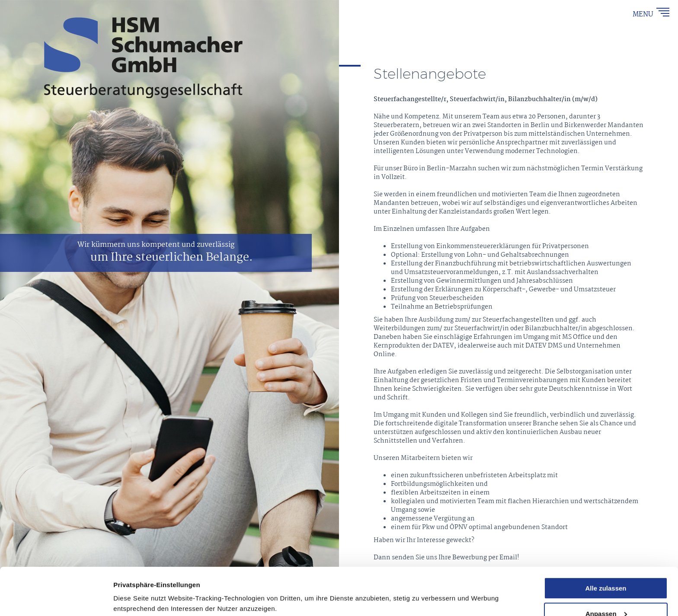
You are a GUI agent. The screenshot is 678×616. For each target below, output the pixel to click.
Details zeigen (135, 588)
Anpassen (606, 569)
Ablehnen (606, 595)
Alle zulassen (606, 544)
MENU (644, 14)
